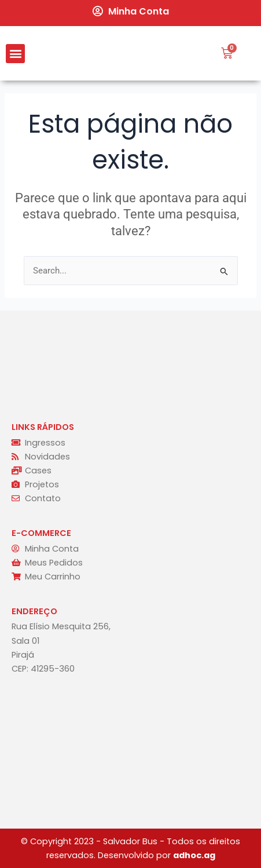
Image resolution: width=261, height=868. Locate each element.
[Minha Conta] (98, 11)
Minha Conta (139, 11)
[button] (15, 54)
